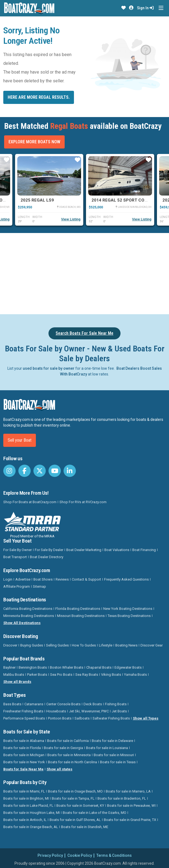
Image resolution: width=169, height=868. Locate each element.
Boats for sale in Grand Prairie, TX (130, 820)
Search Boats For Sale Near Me (84, 333)
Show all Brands (17, 682)
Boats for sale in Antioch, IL (25, 820)
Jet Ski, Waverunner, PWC (89, 711)
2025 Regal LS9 (37, 200)
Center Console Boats (63, 704)
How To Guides (84, 645)
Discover (10, 645)
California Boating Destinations (28, 609)
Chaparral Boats (99, 667)
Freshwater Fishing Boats (23, 711)
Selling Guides (57, 645)
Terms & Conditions (114, 855)
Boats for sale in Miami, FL (24, 791)
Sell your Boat (20, 440)
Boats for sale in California (68, 741)
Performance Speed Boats (24, 718)
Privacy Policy (50, 855)
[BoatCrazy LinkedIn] (70, 471)
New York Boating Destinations (128, 609)
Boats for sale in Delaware (112, 741)
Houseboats (56, 711)
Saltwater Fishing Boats (111, 718)
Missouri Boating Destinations (81, 616)
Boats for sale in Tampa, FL (73, 798)
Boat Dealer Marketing (84, 550)
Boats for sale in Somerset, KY (80, 806)
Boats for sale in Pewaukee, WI (131, 806)
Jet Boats (119, 711)
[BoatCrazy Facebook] (25, 471)
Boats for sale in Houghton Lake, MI (31, 813)
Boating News (126, 645)
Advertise (23, 579)
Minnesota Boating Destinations (29, 616)
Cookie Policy (80, 855)
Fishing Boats (116, 704)
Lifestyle (106, 645)
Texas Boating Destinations (129, 616)
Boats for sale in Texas (118, 762)
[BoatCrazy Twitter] (40, 471)
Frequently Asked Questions (126, 579)
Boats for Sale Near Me (23, 769)
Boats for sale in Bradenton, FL (122, 798)
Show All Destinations (22, 623)
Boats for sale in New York (24, 762)
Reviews (62, 579)
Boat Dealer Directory (47, 557)
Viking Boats (111, 675)
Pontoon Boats (60, 718)
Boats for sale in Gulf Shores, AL (75, 820)
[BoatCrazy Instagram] (9, 471)
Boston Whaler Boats (67, 667)
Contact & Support (86, 579)
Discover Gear (152, 645)
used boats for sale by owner (49, 368)
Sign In (145, 8)
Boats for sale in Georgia (63, 748)
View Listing (71, 219)
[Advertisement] (86, 273)
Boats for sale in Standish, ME (85, 827)
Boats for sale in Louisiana (107, 748)
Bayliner (9, 667)
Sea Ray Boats (87, 675)
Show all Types (146, 718)
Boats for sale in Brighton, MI (26, 798)
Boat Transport (15, 557)
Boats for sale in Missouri (114, 755)
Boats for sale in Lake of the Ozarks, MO (94, 813)
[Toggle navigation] (161, 8)
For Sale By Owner (18, 550)
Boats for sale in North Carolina (72, 762)
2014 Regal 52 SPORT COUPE (122, 200)
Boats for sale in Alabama (24, 741)
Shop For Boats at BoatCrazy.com (30, 502)
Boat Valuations (117, 550)
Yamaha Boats (135, 675)
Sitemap (39, 586)
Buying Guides (32, 645)
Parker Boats (37, 675)
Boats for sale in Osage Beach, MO (75, 791)
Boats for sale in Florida (22, 748)
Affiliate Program (17, 586)
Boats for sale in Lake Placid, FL (28, 806)
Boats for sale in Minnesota (69, 755)
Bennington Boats (33, 667)
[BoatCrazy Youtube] (55, 471)
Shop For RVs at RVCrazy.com (83, 502)
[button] (124, 8)
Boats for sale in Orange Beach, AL (31, 827)
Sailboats (82, 718)
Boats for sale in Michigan (24, 755)
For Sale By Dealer (49, 550)
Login (8, 579)
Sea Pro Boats (61, 675)
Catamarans (34, 704)
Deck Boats (93, 704)
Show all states (59, 769)
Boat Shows (43, 579)
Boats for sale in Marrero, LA (128, 791)
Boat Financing (144, 550)
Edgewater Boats (128, 667)
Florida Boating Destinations (78, 609)
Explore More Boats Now (34, 142)
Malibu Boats (14, 675)
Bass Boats (12, 704)
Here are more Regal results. (39, 97)
